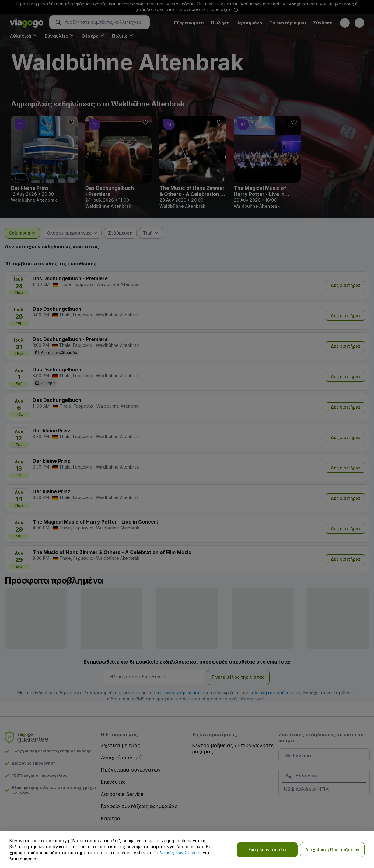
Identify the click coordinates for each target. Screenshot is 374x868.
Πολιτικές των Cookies (178, 853)
